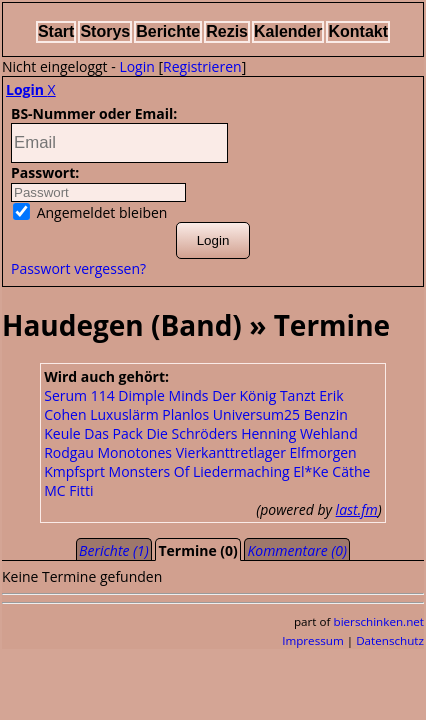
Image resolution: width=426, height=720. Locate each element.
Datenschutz (390, 640)
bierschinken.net (379, 621)
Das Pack (113, 433)
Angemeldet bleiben (90, 212)
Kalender (288, 31)
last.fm (357, 509)
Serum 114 (79, 395)
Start (56, 31)
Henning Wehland (299, 433)
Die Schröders (191, 433)
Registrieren (202, 66)
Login (136, 66)
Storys (105, 31)
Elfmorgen (323, 452)
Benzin (326, 414)
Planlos (185, 414)
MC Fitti (68, 490)
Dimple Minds (163, 395)
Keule (62, 433)
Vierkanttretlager (231, 452)
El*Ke (310, 471)
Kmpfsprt (74, 471)
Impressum (313, 640)
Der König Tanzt (263, 395)
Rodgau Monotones (108, 452)
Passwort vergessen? (78, 268)
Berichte (168, 31)
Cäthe (351, 471)
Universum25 (256, 414)
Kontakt (358, 31)
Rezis (227, 31)
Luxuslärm (124, 414)
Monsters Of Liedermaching (199, 471)
